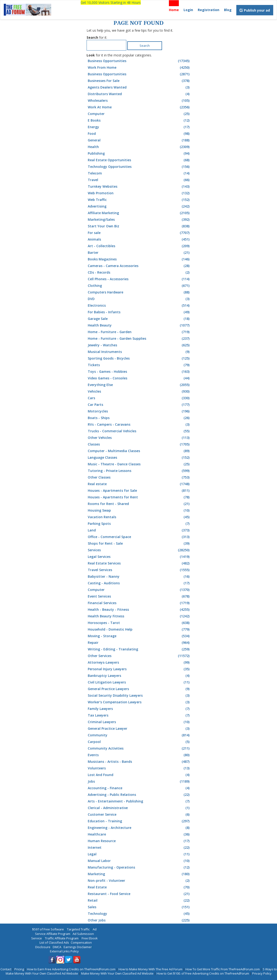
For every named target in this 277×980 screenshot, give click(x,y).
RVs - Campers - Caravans (139, 424)
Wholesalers (139, 101)
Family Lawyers (139, 709)
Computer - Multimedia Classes (139, 451)
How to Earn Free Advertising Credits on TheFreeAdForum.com (71, 969)
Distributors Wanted (139, 94)
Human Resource (139, 841)
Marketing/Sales (139, 220)
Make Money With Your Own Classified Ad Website (117, 973)
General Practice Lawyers (139, 689)
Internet (139, 848)
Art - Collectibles (139, 246)
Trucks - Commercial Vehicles (139, 431)
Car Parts (139, 405)
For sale (139, 233)
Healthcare (139, 834)
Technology (139, 914)
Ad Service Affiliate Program (66, 931)
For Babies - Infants (139, 312)
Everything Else (139, 385)
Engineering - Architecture (139, 828)
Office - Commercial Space (139, 537)
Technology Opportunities (139, 167)
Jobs (139, 781)
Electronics (139, 305)
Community (139, 735)
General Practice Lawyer (139, 729)
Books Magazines (139, 259)
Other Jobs (139, 920)
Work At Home (139, 107)
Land (139, 530)
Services (139, 550)
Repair (139, 643)
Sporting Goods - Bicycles (139, 358)
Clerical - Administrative (139, 808)
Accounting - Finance (139, 788)
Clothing (139, 286)
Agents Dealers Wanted (139, 87)
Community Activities (139, 748)
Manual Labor (139, 861)
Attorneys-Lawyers (139, 662)
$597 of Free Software (48, 929)
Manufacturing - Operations (139, 867)
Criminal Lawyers (139, 722)
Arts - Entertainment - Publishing (139, 801)
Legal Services (139, 557)
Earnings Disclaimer (78, 947)
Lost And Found (139, 775)
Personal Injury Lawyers (139, 669)
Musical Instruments (139, 352)
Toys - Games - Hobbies (139, 372)
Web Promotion (139, 193)
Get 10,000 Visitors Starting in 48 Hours (111, 2)
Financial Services (139, 603)
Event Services (139, 596)
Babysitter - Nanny (139, 577)
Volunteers (139, 768)
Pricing (19, 969)
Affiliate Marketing (139, 213)
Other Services (139, 656)
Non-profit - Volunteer (139, 881)
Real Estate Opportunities (139, 160)
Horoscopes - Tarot (139, 623)
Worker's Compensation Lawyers (139, 702)
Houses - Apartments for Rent (139, 497)
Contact (6, 969)
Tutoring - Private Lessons (139, 471)
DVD (139, 299)
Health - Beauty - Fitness (139, 610)
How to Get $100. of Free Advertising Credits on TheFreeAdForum (203, 973)
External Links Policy (64, 951)
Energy (139, 127)
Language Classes (139, 458)
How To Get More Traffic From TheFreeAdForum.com (223, 969)
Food (139, 134)
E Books (139, 120)
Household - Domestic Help (139, 629)
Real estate (139, 484)
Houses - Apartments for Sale (139, 491)
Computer (139, 114)
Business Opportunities (139, 61)
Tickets (139, 365)
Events (139, 755)
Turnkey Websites (139, 187)
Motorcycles (139, 411)
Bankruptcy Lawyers (139, 676)
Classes (139, 444)
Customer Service (139, 815)
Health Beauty (139, 325)
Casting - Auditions (139, 583)
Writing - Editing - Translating (139, 649)
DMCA (57, 947)
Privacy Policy (262, 973)
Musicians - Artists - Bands (139, 762)
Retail (139, 900)
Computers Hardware (139, 292)
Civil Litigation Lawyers (139, 682)
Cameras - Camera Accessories (139, 266)
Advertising (139, 206)
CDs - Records (139, 272)
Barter (139, 253)
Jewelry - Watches (139, 345)
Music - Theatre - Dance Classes (139, 464)
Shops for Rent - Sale (139, 543)
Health (139, 147)
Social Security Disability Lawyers (139, 696)
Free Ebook (90, 938)
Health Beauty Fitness (139, 616)
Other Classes (139, 477)
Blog (228, 10)
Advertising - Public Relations (139, 795)
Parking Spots (139, 524)
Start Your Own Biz (139, 226)
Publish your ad (255, 10)
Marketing (139, 874)
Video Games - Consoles (139, 378)
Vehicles (139, 391)
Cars (139, 398)
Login (188, 10)
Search (145, 46)
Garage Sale (139, 319)
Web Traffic (139, 200)
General (139, 140)
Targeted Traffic (78, 929)
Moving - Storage (139, 636)
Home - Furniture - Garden (139, 332)
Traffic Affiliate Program (62, 938)
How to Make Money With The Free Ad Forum (150, 969)
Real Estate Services (139, 563)
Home (174, 10)
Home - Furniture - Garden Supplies (139, 339)
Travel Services (139, 570)
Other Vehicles (139, 438)
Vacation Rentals (139, 517)
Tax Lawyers (139, 715)
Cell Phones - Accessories (139, 279)
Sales (139, 907)
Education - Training (139, 821)
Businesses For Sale (139, 81)
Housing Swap (139, 510)
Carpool (139, 742)
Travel (139, 180)
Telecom (139, 173)
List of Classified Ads (54, 942)
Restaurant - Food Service (139, 894)
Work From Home (139, 68)
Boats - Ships (139, 418)
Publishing (139, 153)
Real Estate (139, 887)
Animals (139, 239)
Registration (209, 10)
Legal (139, 854)
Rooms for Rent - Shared (139, 504)
